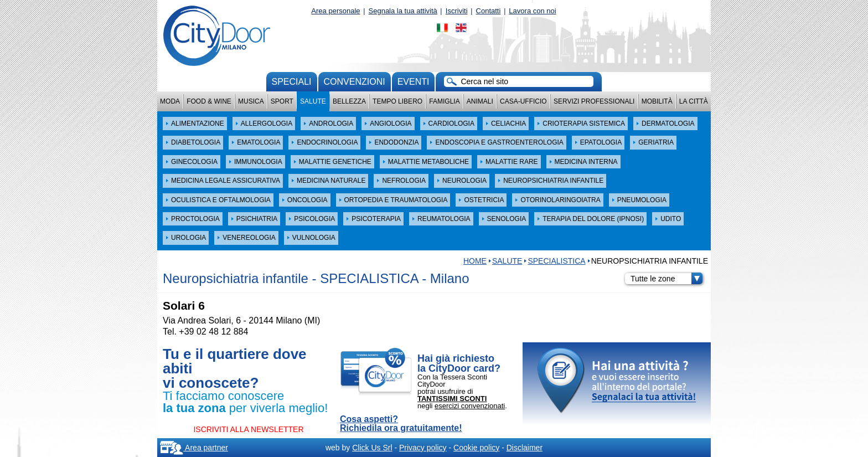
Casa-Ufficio (523, 101)
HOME (475, 261)
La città (694, 101)
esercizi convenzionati (470, 406)
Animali (480, 101)
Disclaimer (525, 448)
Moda (170, 101)
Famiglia (444, 101)
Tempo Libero (397, 101)
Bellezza (349, 101)
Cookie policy (476, 448)
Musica (251, 101)
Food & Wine (209, 101)
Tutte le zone (666, 279)
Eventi (414, 82)
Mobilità (657, 101)
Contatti (489, 11)
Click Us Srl (372, 448)
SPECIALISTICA (556, 261)
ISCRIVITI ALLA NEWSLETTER (248, 429)
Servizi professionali (594, 101)
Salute (313, 101)
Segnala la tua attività (403, 11)
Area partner (194, 448)
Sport (282, 101)
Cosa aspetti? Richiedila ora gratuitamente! (401, 424)
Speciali (292, 82)
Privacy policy (423, 448)
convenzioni (355, 82)
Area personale (335, 11)
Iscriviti (457, 11)
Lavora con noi (532, 11)
